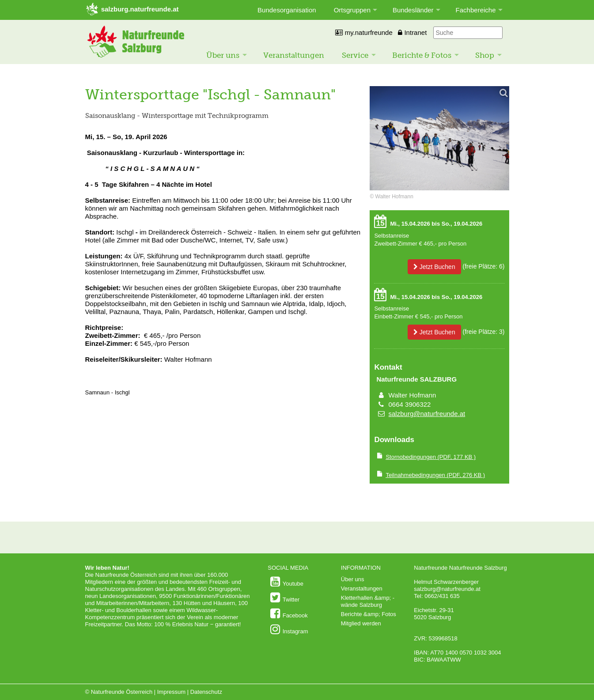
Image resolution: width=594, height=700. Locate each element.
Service (355, 55)
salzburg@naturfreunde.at (427, 414)
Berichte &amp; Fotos (369, 614)
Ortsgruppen (352, 10)
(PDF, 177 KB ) (431, 457)
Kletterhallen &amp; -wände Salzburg (368, 601)
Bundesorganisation (287, 10)
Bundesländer (413, 10)
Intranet (412, 32)
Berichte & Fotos (422, 55)
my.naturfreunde (364, 32)
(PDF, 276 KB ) (435, 475)
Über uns (223, 55)
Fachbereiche (476, 10)
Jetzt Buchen (434, 267)
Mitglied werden (361, 623)
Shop (485, 55)
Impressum (171, 692)
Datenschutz (206, 692)
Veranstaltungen (294, 55)
